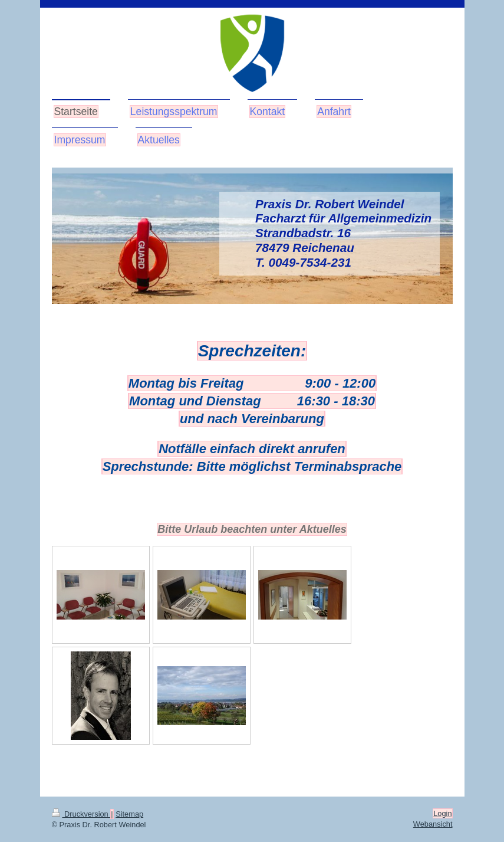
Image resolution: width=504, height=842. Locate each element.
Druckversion (81, 814)
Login (442, 813)
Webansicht (433, 824)
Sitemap (129, 814)
